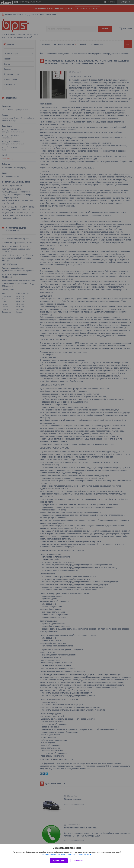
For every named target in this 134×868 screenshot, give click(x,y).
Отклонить (79, 861)
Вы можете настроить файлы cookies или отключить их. (66, 855)
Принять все (59, 861)
